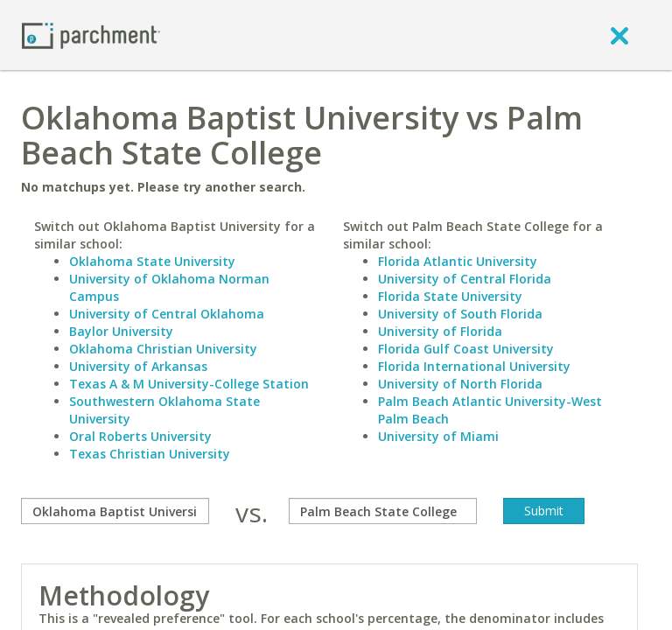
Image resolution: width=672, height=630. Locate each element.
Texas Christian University (150, 454)
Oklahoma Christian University (163, 349)
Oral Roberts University (140, 436)
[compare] (115, 511)
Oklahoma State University (152, 261)
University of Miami (438, 436)
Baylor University (121, 331)
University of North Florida (460, 384)
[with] (383, 511)
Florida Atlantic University (458, 261)
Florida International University (474, 366)
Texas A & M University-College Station (189, 384)
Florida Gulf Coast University (466, 349)
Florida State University (450, 296)
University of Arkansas (138, 366)
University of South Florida (460, 314)
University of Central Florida (465, 279)
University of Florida (440, 331)
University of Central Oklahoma (167, 314)
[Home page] (91, 35)
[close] (619, 35)
